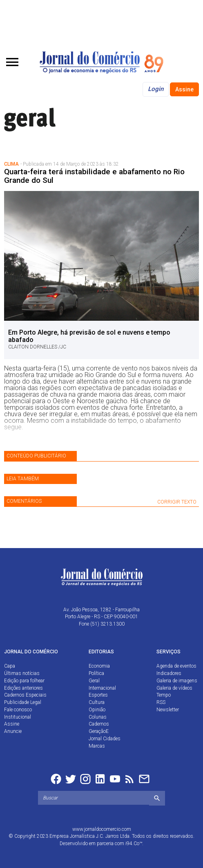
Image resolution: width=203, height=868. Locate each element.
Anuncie (13, 731)
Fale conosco (18, 710)
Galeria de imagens (177, 681)
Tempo (164, 695)
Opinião (97, 710)
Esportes (98, 695)
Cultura (97, 702)
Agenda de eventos (176, 666)
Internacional (102, 688)
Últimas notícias (22, 673)
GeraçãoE (99, 731)
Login (156, 89)
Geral (94, 681)
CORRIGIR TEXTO (177, 502)
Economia (99, 666)
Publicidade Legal (23, 702)
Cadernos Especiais (25, 695)
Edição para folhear (24, 681)
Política (96, 673)
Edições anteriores (23, 688)
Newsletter (168, 710)
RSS (161, 702)
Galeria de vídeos (174, 688)
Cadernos (99, 724)
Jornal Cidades (105, 739)
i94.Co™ (134, 844)
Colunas (98, 717)
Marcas (97, 746)
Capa (10, 666)
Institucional (18, 717)
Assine (184, 89)
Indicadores (169, 673)
